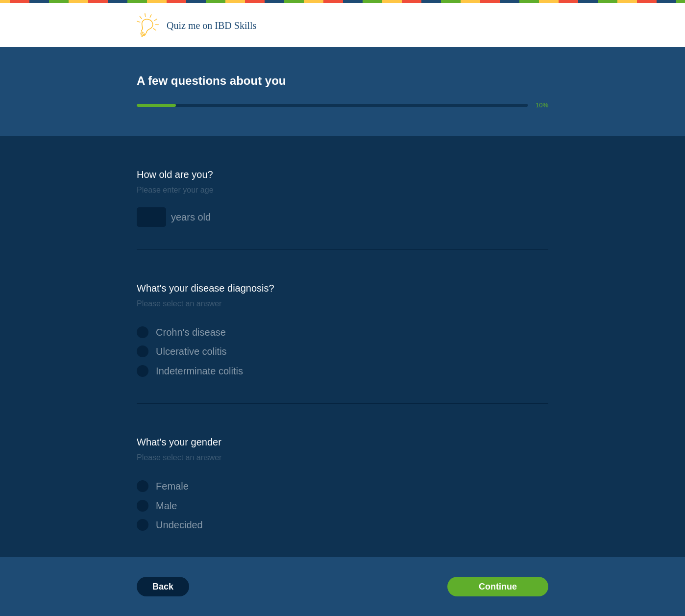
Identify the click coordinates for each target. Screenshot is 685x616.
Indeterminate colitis (190, 371)
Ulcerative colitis (182, 351)
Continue (498, 587)
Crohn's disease (181, 332)
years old (191, 217)
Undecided (170, 525)
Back (163, 587)
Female (163, 486)
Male (157, 506)
